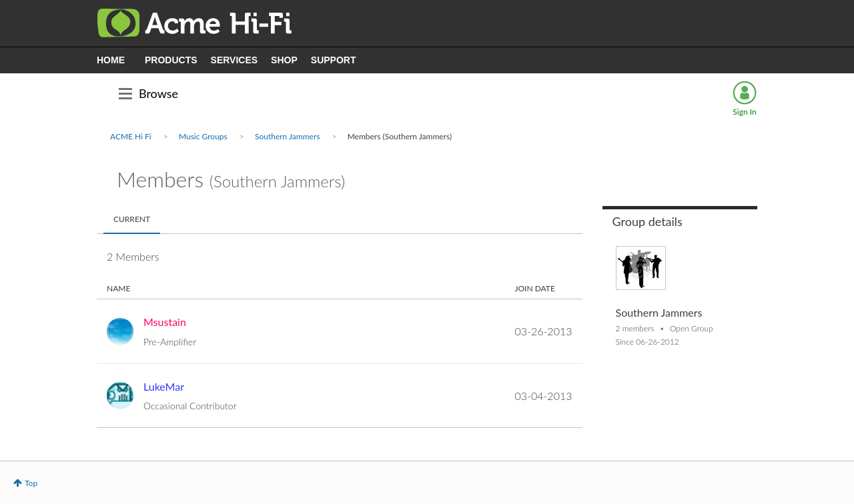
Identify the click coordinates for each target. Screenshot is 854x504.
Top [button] (31, 483)
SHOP (284, 60)
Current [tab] (132, 219)
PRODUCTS (171, 60)
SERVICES (235, 60)
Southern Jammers (288, 136)
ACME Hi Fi (131, 136)
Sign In (744, 112)
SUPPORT (334, 60)
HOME (111, 60)
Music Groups (203, 136)
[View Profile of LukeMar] (164, 386)
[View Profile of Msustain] (165, 322)
